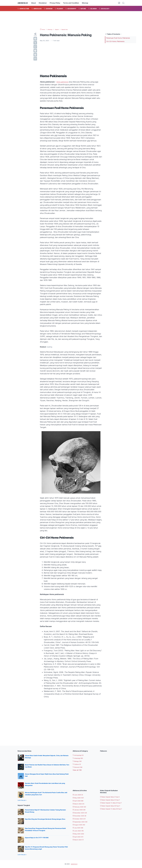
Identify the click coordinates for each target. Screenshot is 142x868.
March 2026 (80, 804)
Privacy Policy (57, 3)
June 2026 (79, 795)
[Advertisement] (71, 19)
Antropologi (79, 755)
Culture (78, 764)
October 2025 (81, 819)
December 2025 (81, 813)
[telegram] (35, 51)
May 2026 (79, 798)
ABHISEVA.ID (24, 3)
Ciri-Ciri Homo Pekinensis (115, 41)
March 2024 (79, 840)
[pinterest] (35, 55)
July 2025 (79, 828)
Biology (78, 761)
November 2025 (81, 816)
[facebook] (35, 39)
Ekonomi (79, 767)
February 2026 (81, 807)
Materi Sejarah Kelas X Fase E (112, 797)
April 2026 (79, 801)
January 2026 (81, 810)
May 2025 (80, 834)
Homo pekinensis (63, 82)
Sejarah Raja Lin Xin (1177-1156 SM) (37, 838)
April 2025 (79, 837)
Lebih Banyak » (22, 800)
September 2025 (82, 822)
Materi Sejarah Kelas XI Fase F (112, 800)
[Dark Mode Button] (119, 3)
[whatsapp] (35, 47)
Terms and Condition (73, 3)
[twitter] (35, 43)
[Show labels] (77, 770)
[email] (35, 59)
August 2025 (80, 825)
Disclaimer (45, 3)
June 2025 (79, 831)
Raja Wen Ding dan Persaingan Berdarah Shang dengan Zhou (45, 819)
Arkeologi (79, 758)
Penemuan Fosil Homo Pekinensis (118, 38)
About (35, 3)
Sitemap (87, 3)
